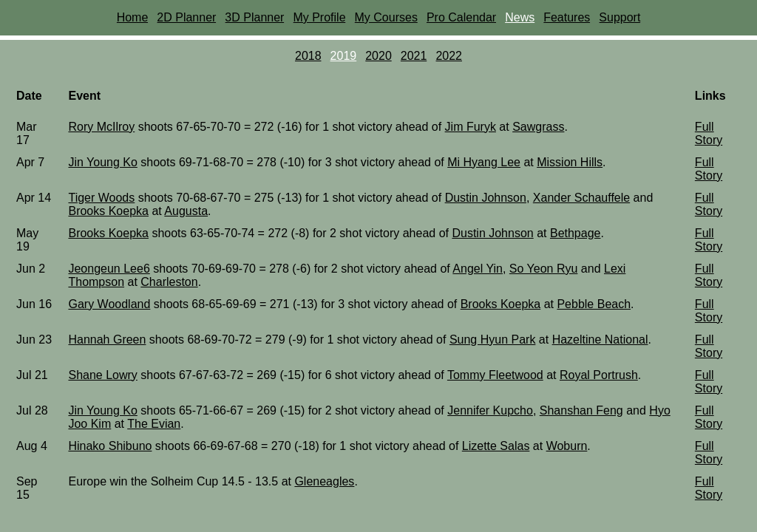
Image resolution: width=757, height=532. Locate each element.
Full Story (709, 133)
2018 (308, 56)
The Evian (154, 424)
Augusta (186, 211)
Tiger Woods (101, 198)
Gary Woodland (109, 304)
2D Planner (186, 17)
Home (133, 17)
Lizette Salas (496, 446)
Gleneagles (324, 481)
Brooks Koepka (108, 211)
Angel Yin (478, 269)
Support (619, 17)
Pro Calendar (461, 17)
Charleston (169, 282)
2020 (378, 56)
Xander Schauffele (581, 198)
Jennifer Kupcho (490, 410)
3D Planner (254, 17)
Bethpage (576, 233)
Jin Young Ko (102, 162)
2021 (414, 56)
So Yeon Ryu (544, 269)
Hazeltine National (600, 340)
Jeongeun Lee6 (109, 269)
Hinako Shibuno (110, 446)
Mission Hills (570, 162)
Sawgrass (538, 127)
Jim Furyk (471, 127)
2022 (449, 56)
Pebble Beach (594, 304)
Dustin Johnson (486, 198)
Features (567, 17)
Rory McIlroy (101, 127)
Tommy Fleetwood (495, 375)
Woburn (567, 446)
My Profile (319, 17)
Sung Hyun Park (493, 340)
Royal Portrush (599, 375)
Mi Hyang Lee (484, 162)
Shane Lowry (102, 375)
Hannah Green (107, 340)
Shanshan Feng (581, 410)
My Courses (386, 17)
